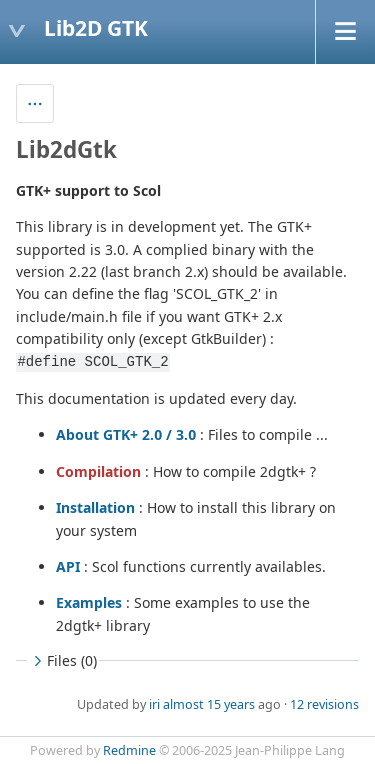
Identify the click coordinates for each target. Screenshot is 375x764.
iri (154, 704)
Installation (95, 507)
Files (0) (63, 660)
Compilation (98, 471)
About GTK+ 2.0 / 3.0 (126, 434)
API (68, 566)
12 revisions (324, 704)
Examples (89, 602)
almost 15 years (209, 704)
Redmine (129, 750)
